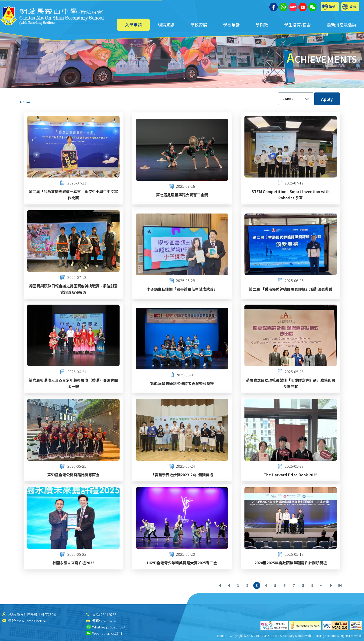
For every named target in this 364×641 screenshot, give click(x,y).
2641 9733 (109, 614)
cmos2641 (114, 633)
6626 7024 (118, 627)
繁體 (332, 7)
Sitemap (221, 636)
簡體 (353, 7)
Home (25, 102)
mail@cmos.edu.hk (32, 621)
